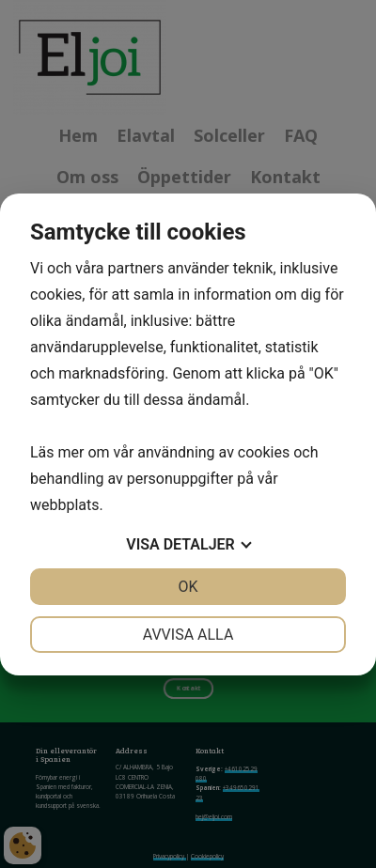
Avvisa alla (188, 635)
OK (188, 587)
